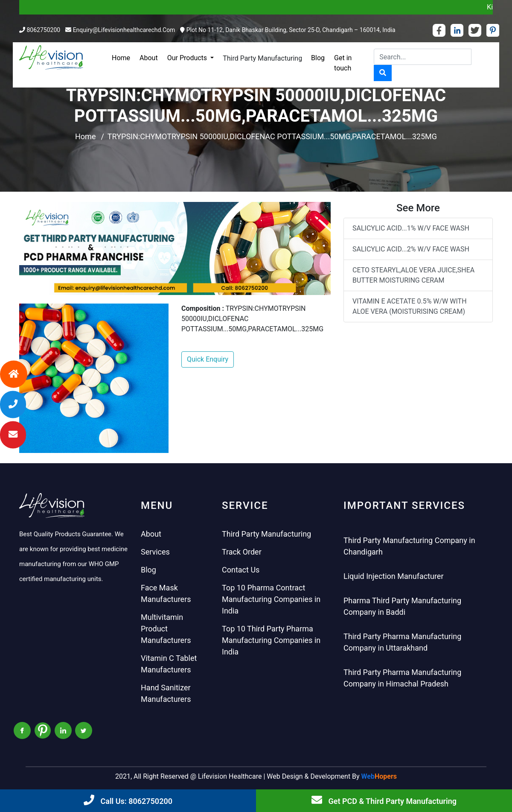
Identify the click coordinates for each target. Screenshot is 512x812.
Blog (318, 58)
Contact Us (241, 570)
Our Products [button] (188, 58)
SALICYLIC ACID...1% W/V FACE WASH (411, 228)
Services (155, 552)
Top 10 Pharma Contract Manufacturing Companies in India (271, 599)
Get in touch (343, 63)
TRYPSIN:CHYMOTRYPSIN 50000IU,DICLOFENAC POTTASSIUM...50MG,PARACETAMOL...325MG (272, 136)
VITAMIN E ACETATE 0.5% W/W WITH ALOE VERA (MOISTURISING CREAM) (410, 306)
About (149, 58)
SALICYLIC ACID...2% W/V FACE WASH (411, 249)
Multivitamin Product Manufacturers (166, 629)
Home (121, 58)
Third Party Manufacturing (262, 58)
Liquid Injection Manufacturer (394, 576)
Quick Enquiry (208, 359)
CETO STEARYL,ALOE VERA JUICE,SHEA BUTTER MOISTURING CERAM (413, 275)
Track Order (242, 552)
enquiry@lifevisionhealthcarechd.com (124, 30)
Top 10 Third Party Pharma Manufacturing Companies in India (271, 640)
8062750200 (43, 30)
